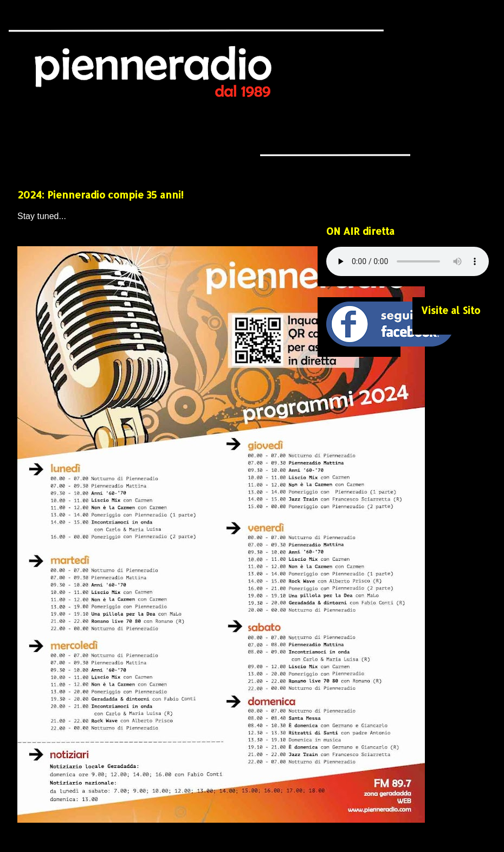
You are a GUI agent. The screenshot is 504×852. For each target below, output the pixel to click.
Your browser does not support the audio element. (408, 261)
